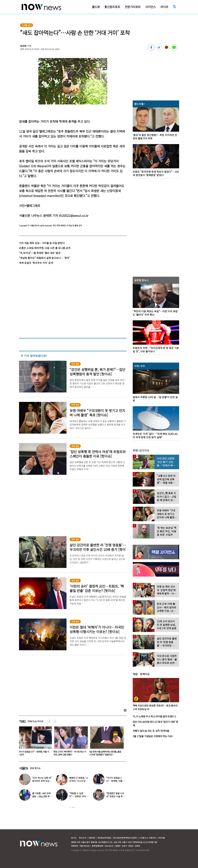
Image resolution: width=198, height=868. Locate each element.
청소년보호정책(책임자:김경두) (125, 838)
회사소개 (82, 838)
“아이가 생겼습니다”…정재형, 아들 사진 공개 (34, 753)
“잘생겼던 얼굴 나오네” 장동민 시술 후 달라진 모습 (116, 796)
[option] (35, 742)
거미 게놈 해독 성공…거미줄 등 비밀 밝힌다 (42, 243)
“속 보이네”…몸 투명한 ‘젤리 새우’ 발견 (40, 253)
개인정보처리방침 (104, 838)
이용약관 (92, 838)
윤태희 (23, 46)
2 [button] (73, 807)
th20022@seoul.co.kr (74, 215)
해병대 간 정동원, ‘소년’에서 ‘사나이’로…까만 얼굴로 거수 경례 (79, 781)
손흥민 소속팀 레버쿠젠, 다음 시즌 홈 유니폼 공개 (45, 248)
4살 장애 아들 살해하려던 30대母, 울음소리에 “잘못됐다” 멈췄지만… (106, 753)
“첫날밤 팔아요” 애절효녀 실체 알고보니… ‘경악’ (44, 258)
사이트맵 (161, 838)
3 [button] (75, 807)
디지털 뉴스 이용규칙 (147, 838)
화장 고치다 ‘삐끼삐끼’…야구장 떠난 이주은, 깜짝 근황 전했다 (70, 753)
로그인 (74, 838)
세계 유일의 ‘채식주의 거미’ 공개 (36, 263)
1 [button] (71, 807)
